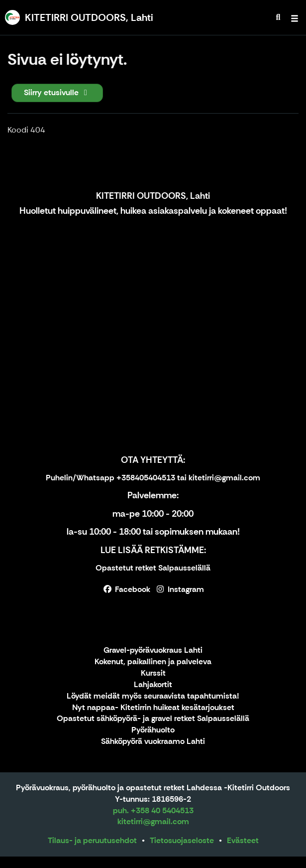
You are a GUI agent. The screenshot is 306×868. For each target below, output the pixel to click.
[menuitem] (278, 17)
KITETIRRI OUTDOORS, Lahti (153, 196)
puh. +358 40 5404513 (153, 810)
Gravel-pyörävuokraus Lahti (153, 651)
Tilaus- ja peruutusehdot (92, 840)
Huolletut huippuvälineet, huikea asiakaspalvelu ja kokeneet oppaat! (153, 211)
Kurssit (153, 673)
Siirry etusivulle (57, 92)
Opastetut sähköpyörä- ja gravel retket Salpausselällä (153, 719)
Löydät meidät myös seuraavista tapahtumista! (153, 696)
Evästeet (243, 840)
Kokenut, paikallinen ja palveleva (153, 662)
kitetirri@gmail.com (153, 821)
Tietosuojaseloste (182, 840)
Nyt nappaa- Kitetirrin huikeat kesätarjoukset (153, 708)
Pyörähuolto (153, 730)
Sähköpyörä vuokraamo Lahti (153, 742)
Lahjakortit (153, 685)
